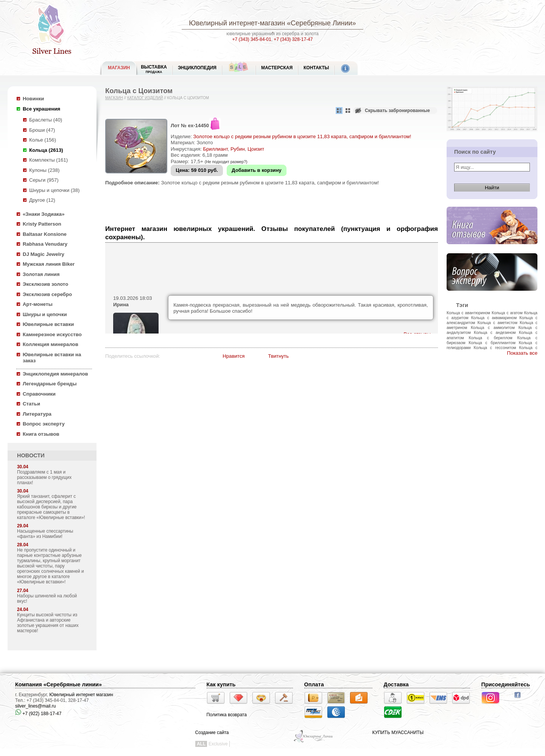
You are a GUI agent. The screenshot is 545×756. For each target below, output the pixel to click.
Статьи (31, 404)
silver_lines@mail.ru (36, 706)
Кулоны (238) (44, 170)
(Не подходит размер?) (226, 162)
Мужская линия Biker (49, 264)
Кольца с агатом (507, 313)
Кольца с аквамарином (494, 318)
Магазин (114, 98)
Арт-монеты (38, 304)
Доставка (396, 684)
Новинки (33, 99)
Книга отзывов (41, 434)
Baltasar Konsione (45, 234)
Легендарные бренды (50, 384)
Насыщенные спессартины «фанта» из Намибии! (45, 534)
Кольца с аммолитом (493, 327)
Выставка (154, 69)
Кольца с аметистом (498, 323)
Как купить (221, 684)
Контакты (316, 68)
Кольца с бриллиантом (492, 343)
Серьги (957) (44, 180)
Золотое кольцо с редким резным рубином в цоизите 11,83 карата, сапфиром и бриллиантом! (302, 136)
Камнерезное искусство (52, 334)
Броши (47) (42, 130)
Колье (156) (43, 140)
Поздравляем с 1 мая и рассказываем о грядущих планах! (44, 477)
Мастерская (277, 68)
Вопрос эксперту (44, 424)
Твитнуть (278, 356)
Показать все (522, 353)
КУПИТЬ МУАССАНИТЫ (398, 733)
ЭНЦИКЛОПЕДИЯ (197, 68)
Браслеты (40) (46, 120)
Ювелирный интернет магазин (81, 695)
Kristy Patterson (42, 224)
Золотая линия (41, 274)
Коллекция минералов (51, 344)
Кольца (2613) (46, 150)
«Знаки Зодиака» (44, 214)
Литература (37, 414)
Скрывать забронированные (397, 111)
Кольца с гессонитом (495, 348)
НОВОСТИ (31, 455)
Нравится (234, 356)
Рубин (238, 149)
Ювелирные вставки (48, 324)
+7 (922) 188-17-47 (38, 714)
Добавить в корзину (257, 170)
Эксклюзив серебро (47, 294)
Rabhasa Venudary (45, 244)
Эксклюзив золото (45, 284)
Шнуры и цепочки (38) (54, 190)
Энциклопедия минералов (55, 374)
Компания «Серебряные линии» (58, 684)
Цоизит (256, 149)
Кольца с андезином (495, 332)
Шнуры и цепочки (45, 314)
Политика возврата (227, 715)
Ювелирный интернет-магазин (237, 23)
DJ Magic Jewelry (44, 254)
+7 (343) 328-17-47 (293, 39)
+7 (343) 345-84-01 (252, 39)
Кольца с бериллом (491, 338)
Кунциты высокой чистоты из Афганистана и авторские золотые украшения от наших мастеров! (48, 623)
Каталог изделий (145, 98)
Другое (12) (42, 200)
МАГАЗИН (119, 68)
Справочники (39, 394)
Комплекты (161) (48, 160)
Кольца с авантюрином (468, 313)
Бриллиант (215, 149)
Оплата (314, 684)
